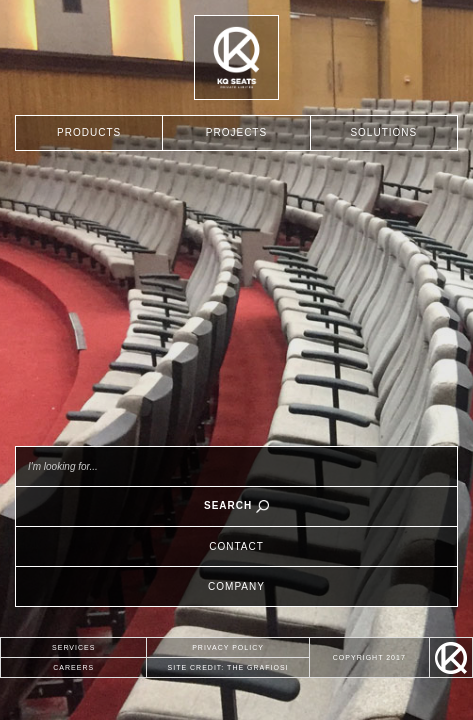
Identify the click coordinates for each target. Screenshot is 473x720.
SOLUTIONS (383, 132)
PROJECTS (236, 132)
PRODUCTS (89, 132)
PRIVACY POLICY (228, 647)
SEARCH (236, 506)
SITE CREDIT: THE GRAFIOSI (228, 667)
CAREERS (73, 667)
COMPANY (236, 586)
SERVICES (73, 647)
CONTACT (236, 546)
